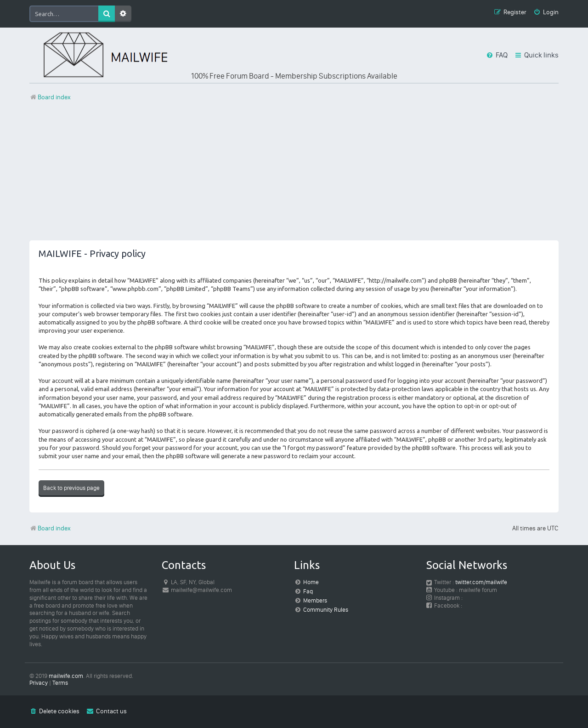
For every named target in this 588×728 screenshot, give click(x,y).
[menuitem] (546, 13)
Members (315, 600)
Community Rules (326, 610)
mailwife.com (66, 676)
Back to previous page (71, 488)
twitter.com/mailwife (481, 582)
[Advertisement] (294, 176)
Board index (50, 528)
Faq (308, 591)
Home (311, 582)
